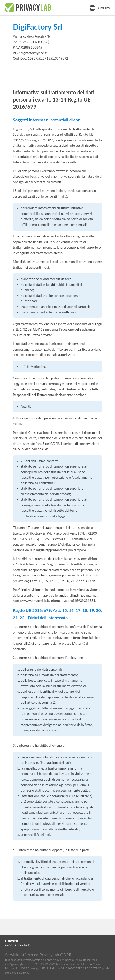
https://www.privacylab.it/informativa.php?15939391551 (54, 601)
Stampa (100, 8)
